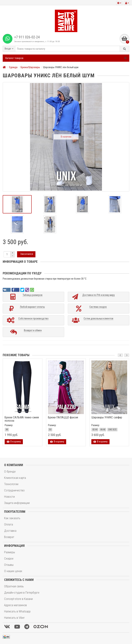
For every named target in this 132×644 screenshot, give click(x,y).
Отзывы (9, 565)
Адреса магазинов (15, 605)
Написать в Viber (14, 618)
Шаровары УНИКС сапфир (107, 417)
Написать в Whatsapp (17, 611)
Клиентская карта (15, 478)
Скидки (9, 558)
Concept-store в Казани (18, 599)
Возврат (9, 537)
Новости (9, 497)
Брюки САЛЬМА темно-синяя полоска (22, 419)
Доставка (10, 531)
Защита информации (17, 503)
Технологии (11, 484)
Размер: (9, 425)
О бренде (10, 471)
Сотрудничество (14, 490)
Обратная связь (14, 586)
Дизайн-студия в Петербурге (22, 593)
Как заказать (12, 518)
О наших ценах (13, 571)
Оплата (9, 524)
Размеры (10, 552)
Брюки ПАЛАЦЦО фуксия (63, 417)
